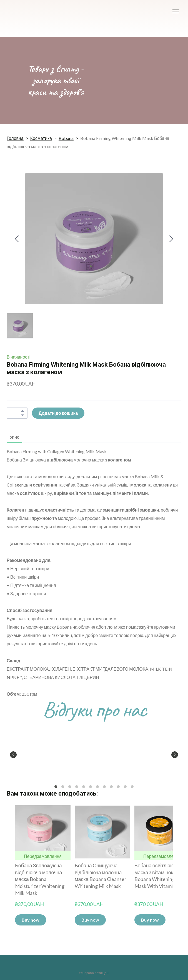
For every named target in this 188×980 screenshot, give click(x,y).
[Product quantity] (16, 413)
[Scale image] (34, 754)
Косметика (41, 138)
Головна (15, 138)
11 (125, 787)
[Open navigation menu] (176, 11)
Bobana (66, 138)
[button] (22, 411)
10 (118, 787)
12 (132, 787)
